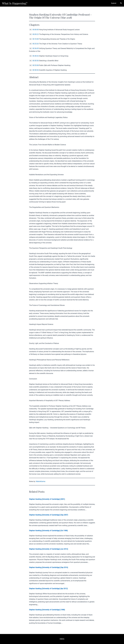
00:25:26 (36, 44)
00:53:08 (36, 65)
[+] (31, 30)
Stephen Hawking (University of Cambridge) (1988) (47, 610)
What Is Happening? (15, 3)
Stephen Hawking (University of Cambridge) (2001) (47, 499)
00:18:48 (36, 39)
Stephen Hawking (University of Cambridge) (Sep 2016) (49, 567)
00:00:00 (36, 30)
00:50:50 (36, 61)
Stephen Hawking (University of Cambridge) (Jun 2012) (49, 549)
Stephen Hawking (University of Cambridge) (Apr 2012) (48, 589)
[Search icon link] (121, 3)
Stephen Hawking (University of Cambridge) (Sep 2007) (49, 515)
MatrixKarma (41, 481)
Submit (114, 3)
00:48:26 (36, 56)
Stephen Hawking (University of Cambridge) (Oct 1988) (48, 531)
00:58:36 (36, 70)
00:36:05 (36, 48)
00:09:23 (36, 34)
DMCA (62, 639)
